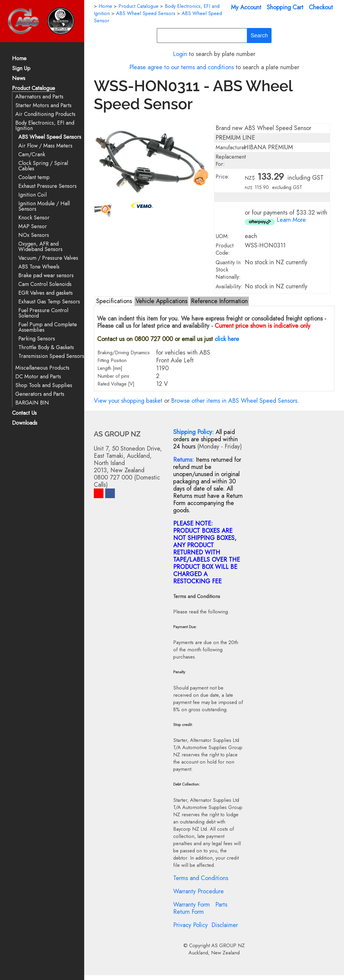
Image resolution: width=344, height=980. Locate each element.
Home (19, 59)
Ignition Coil (32, 195)
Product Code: (225, 249)
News (19, 79)
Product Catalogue (34, 89)
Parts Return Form (200, 908)
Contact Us (24, 413)
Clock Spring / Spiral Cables (43, 166)
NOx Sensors (34, 235)
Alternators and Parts (39, 97)
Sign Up (21, 69)
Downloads (25, 423)
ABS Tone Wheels (39, 267)
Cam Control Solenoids (45, 284)
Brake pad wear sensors (46, 276)
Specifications (114, 301)
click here (227, 339)
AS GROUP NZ (228, 945)
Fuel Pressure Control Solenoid (43, 313)
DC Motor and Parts (38, 377)
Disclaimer (225, 925)
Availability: (229, 287)
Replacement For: (231, 160)
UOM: (222, 236)
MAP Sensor (33, 226)
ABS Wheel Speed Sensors (50, 137)
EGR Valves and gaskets (46, 293)
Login (180, 54)
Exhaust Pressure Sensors (48, 186)
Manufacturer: (232, 147)
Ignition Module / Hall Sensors (44, 206)
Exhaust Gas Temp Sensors (49, 302)
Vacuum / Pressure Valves (48, 258)
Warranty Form (192, 905)
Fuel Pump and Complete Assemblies (48, 327)
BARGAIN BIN (32, 403)
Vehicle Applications (161, 301)
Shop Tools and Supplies (44, 385)
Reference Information (219, 301)
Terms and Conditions (201, 878)
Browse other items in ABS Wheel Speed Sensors (234, 401)
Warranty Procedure (198, 891)
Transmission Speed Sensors (51, 356)
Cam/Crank (32, 155)
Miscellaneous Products (42, 368)
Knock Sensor (34, 218)
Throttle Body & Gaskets (46, 347)
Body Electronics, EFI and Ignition (45, 126)
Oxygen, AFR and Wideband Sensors (40, 247)
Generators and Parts (40, 394)
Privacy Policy (190, 925)
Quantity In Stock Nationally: (228, 270)
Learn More (291, 220)
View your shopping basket (128, 401)
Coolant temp (34, 177)
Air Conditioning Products (45, 114)
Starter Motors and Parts (43, 105)
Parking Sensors (37, 339)
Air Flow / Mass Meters (45, 146)
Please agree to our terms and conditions (182, 67)
